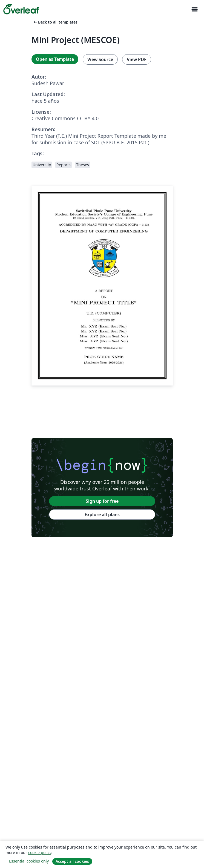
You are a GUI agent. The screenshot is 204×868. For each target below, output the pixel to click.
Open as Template (55, 59)
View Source (100, 59)
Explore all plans (102, 515)
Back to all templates (55, 22)
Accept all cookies (72, 861)
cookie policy (40, 853)
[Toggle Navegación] (194, 9)
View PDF (137, 59)
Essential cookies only (29, 861)
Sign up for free (102, 501)
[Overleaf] (21, 9)
